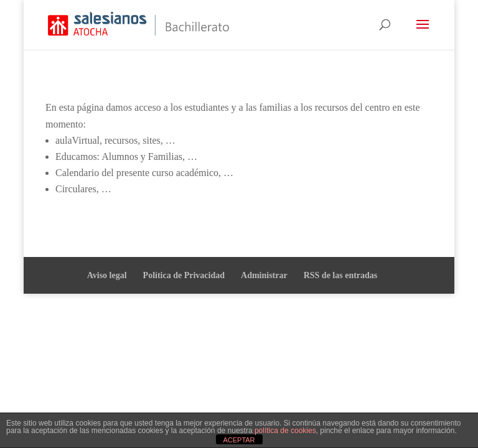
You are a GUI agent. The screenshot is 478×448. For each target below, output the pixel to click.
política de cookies (285, 431)
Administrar (264, 275)
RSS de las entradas (341, 275)
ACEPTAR (239, 440)
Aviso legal (107, 275)
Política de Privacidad (184, 275)
